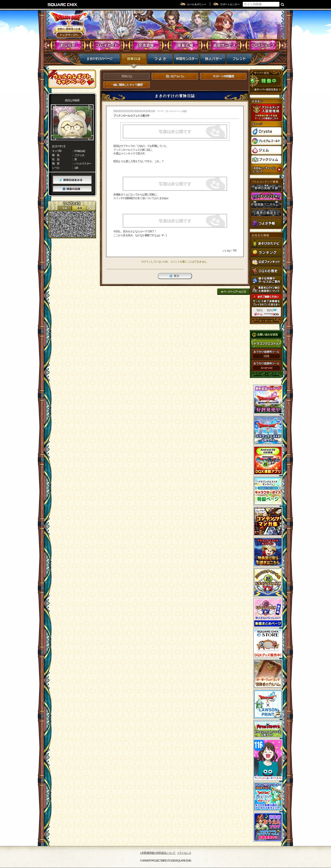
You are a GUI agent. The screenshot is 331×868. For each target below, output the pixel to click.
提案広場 (185, 45)
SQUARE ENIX (63, 5)
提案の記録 (72, 189)
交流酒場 (146, 45)
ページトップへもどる (233, 292)
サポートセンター (230, 4)
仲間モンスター (186, 60)
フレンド (239, 60)
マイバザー (213, 60)
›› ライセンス (184, 853)
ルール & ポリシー (197, 4)
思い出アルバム (175, 76)
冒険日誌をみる (72, 180)
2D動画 (65, 208)
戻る (175, 276)
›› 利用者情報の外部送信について (158, 853)
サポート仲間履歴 (223, 76)
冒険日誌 (134, 60)
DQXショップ (263, 45)
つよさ (160, 60)
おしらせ (68, 45)
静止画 (79, 208)
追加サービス (224, 45)
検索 (283, 4)
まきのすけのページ (99, 59)
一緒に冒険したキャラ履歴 (127, 85)
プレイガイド (107, 45)
